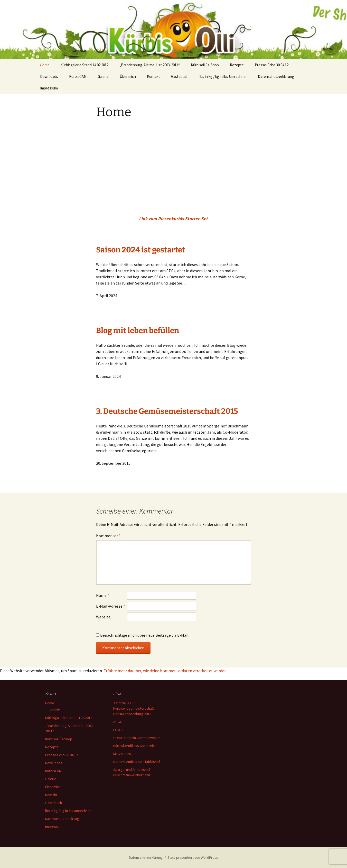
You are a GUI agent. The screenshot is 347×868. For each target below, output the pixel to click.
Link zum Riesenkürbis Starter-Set (174, 219)
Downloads (49, 76)
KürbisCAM (78, 76)
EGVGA (118, 730)
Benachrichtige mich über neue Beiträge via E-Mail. (145, 635)
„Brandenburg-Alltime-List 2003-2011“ (150, 65)
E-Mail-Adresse (111, 606)
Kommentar (108, 536)
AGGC (118, 722)
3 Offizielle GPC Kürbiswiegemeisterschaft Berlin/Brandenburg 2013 (134, 708)
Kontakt (153, 76)
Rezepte (237, 65)
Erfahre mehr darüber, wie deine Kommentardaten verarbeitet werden (165, 671)
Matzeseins (122, 754)
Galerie (103, 76)
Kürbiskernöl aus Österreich (135, 746)
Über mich (128, 76)
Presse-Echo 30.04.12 (272, 65)
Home (45, 65)
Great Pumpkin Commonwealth (137, 738)
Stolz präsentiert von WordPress (193, 857)
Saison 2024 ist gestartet (141, 250)
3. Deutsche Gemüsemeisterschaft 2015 (167, 411)
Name (103, 595)
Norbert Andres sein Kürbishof (137, 762)
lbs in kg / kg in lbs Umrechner (223, 76)
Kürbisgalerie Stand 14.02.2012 (84, 65)
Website (103, 617)
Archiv (55, 710)
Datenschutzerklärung (276, 76)
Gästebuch (180, 76)
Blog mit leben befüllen (138, 331)
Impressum (49, 88)
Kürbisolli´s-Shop (205, 65)
